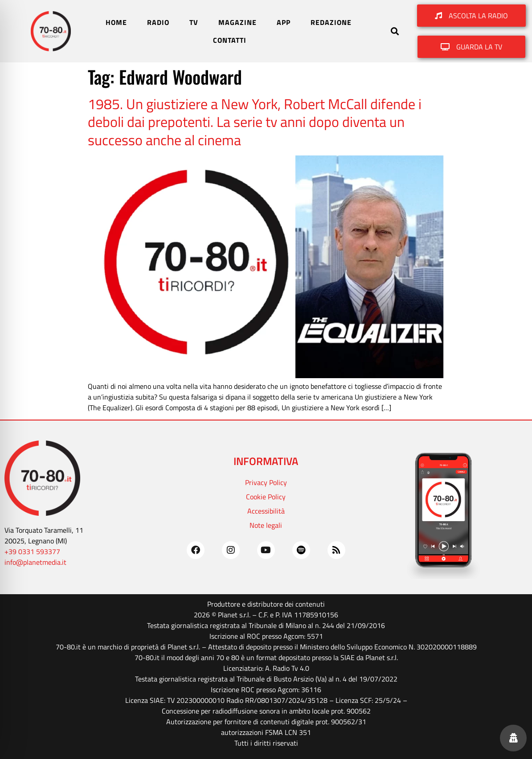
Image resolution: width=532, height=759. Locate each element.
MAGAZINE (237, 22)
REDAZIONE (331, 22)
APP (284, 22)
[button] (395, 31)
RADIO (158, 22)
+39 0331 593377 (32, 551)
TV (194, 22)
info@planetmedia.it (35, 562)
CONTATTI (230, 40)
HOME (116, 22)
